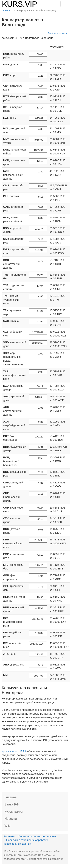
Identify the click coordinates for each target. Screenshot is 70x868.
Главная (11, 797)
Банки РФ (12, 804)
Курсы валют (14, 812)
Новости (11, 819)
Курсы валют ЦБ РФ (14, 751)
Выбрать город (58, 33)
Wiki (7, 826)
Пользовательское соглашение (38, 836)
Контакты (9, 836)
